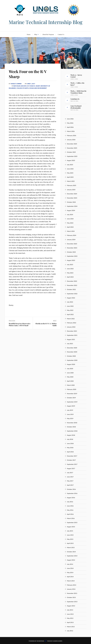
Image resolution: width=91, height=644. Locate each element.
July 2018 (70, 439)
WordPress (41, 641)
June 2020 (70, 373)
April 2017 (70, 485)
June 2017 (70, 477)
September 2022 (72, 294)
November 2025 (72, 148)
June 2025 (70, 169)
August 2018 (71, 435)
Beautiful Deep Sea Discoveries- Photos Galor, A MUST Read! (20, 324)
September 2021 (72, 335)
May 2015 (70, 539)
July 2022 (70, 302)
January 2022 (71, 327)
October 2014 (71, 552)
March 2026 (71, 131)
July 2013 (70, 610)
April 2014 (70, 577)
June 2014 (70, 568)
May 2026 (70, 123)
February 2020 (72, 389)
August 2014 (71, 560)
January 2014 (71, 589)
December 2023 (72, 244)
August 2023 (71, 260)
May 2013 (70, 618)
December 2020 (72, 348)
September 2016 (72, 493)
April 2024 (70, 227)
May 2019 (70, 418)
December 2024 (72, 194)
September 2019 (72, 402)
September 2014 (72, 556)
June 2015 (70, 535)
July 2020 (70, 369)
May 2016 (70, 510)
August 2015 (71, 527)
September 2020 (72, 360)
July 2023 (70, 264)
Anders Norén (58, 641)
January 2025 (71, 190)
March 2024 (71, 231)
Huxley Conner (16, 84)
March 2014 (71, 581)
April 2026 (70, 127)
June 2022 (70, 306)
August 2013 (71, 606)
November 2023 (72, 248)
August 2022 (71, 298)
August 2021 (71, 339)
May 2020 (70, 377)
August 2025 (71, 160)
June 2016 (70, 506)
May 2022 (70, 310)
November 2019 (72, 394)
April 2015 (70, 543)
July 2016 (70, 502)
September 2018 (72, 431)
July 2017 (70, 473)
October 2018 (71, 427)
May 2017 (70, 481)
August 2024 (71, 210)
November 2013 (72, 593)
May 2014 (70, 572)
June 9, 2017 (31, 84)
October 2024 (71, 202)
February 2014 (72, 585)
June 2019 (70, 414)
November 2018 (72, 423)
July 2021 (70, 344)
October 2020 (71, 356)
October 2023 (71, 252)
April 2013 (70, 622)
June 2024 (70, 219)
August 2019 (71, 406)
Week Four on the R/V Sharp (28, 74)
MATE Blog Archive (20, 86)
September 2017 (72, 464)
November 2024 (72, 198)
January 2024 (71, 239)
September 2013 (72, 602)
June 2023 (70, 269)
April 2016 (70, 514)
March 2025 (71, 181)
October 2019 (71, 398)
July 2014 (70, 564)
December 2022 (72, 281)
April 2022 (70, 314)
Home (29, 34)
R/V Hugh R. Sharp (34, 86)
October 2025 (71, 152)
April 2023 (70, 277)
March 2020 (71, 385)
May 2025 (70, 173)
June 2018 (70, 443)
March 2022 (71, 319)
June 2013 (70, 614)
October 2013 (71, 597)
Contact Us (61, 34)
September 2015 (72, 522)
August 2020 (71, 364)
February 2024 (72, 235)
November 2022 (72, 285)
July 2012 (70, 631)
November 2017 (72, 456)
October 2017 (71, 460)
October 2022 (71, 289)
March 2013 (71, 627)
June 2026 (70, 119)
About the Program (48, 34)
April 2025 (70, 177)
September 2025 (72, 156)
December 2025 (72, 144)
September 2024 (72, 206)
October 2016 (71, 489)
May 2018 (70, 448)
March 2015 (71, 547)
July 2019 (70, 410)
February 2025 (72, 185)
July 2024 (70, 214)
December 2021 (72, 331)
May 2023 (70, 273)
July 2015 (70, 531)
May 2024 (70, 223)
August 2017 (71, 468)
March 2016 (71, 518)
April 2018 (70, 452)
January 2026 (71, 140)
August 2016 (71, 498)
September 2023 (72, 256)
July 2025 (70, 165)
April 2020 (70, 381)
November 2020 (72, 352)
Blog (36, 34)
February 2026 (72, 135)
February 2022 (72, 323)
